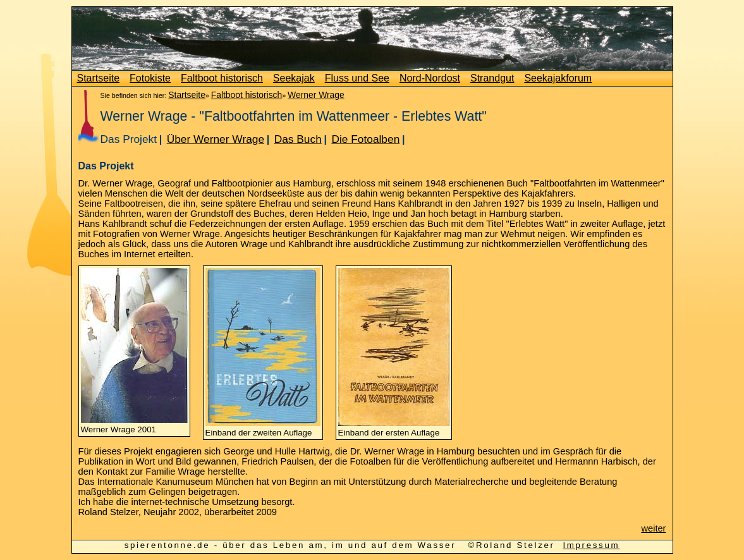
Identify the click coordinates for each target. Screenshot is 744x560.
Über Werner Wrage (216, 139)
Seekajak (294, 78)
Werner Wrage (316, 95)
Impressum (591, 545)
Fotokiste (150, 78)
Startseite (99, 78)
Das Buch (298, 139)
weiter (653, 528)
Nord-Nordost (430, 78)
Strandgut (492, 78)
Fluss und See (357, 78)
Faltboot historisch (222, 78)
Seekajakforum (558, 78)
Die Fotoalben (365, 139)
